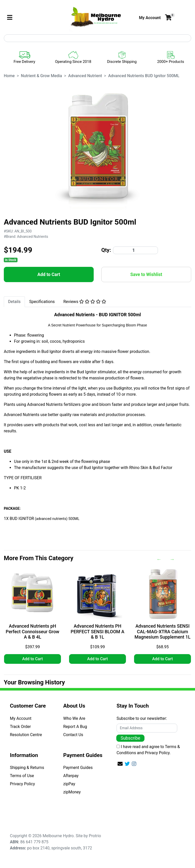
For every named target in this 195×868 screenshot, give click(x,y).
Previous (159, 559)
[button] (150, 18)
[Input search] (97, 38)
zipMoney (72, 792)
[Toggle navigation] (10, 18)
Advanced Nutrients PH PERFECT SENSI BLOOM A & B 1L (97, 631)
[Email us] (120, 764)
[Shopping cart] (168, 18)
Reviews (85, 302)
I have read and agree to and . (148, 750)
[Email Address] (147, 728)
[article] (32, 617)
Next (172, 559)
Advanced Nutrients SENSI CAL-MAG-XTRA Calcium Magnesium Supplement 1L (162, 631)
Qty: (106, 250)
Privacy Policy (22, 784)
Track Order (20, 727)
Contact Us (73, 735)
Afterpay (71, 776)
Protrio (95, 836)
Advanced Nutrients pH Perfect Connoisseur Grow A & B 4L (33, 631)
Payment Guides (78, 768)
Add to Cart (49, 274)
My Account (21, 718)
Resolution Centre (26, 735)
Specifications (42, 302)
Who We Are (74, 718)
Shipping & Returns (27, 768)
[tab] (14, 302)
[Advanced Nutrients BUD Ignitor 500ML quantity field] (135, 250)
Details (14, 302)
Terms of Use (22, 776)
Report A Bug (75, 727)
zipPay (69, 784)
